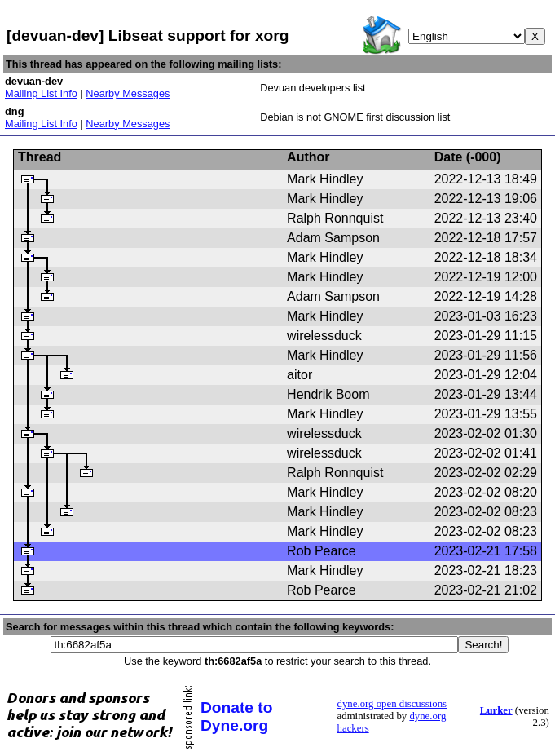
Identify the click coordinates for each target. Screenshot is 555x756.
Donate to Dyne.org (236, 716)
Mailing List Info (41, 93)
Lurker (496, 710)
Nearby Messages (128, 93)
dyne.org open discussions (392, 704)
